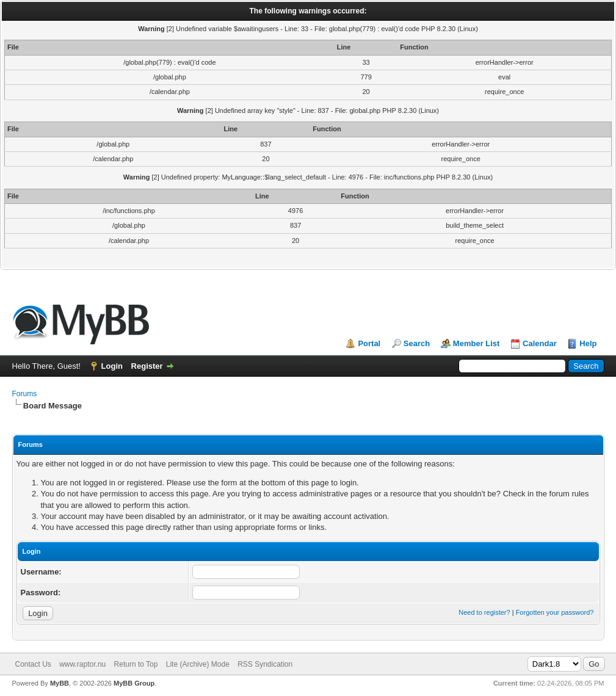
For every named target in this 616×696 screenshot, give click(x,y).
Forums (25, 394)
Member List (476, 343)
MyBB (60, 683)
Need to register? (484, 612)
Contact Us (33, 664)
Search (417, 343)
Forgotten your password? (555, 612)
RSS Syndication (265, 664)
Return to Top (136, 664)
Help (588, 343)
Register (147, 366)
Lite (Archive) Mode (198, 664)
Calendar (540, 343)
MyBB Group (134, 683)
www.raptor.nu (82, 664)
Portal (369, 343)
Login (112, 366)
